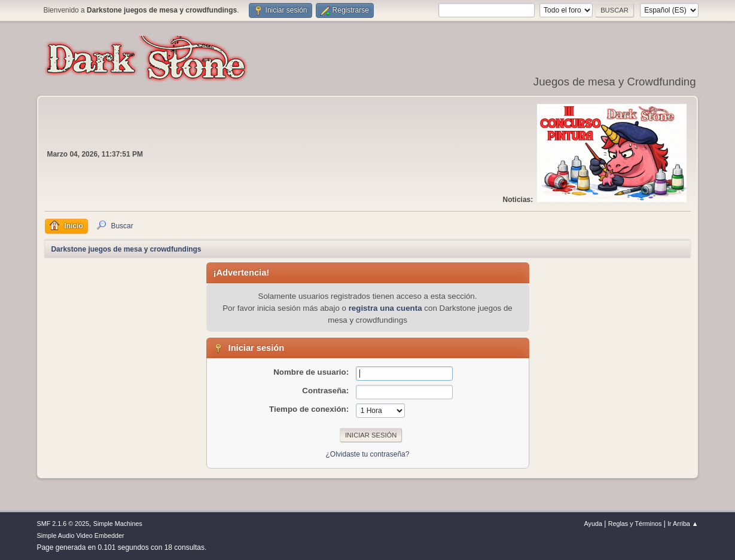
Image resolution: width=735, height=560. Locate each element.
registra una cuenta (385, 308)
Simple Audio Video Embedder (80, 535)
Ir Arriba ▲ (683, 524)
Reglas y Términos (635, 524)
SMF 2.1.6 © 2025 (63, 524)
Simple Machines (118, 524)
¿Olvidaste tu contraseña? (368, 454)
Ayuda (593, 524)
